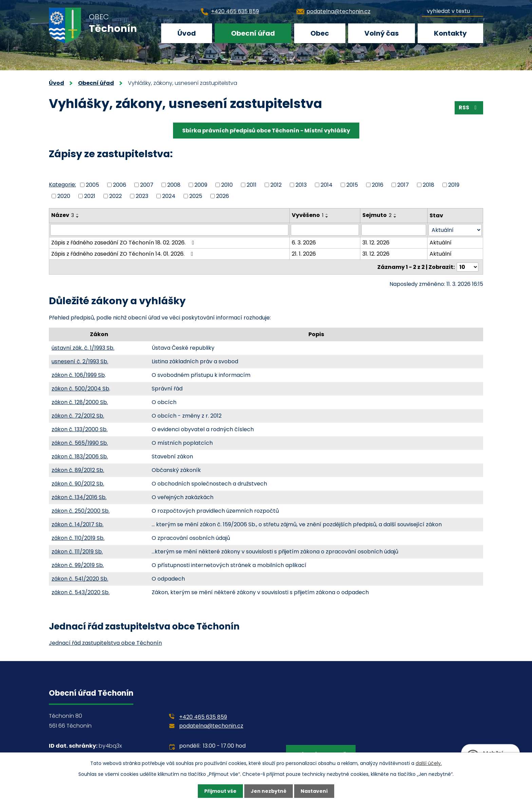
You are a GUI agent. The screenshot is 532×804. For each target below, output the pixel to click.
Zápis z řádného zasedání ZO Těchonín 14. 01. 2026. (123, 254)
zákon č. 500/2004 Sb (80, 389)
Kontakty (450, 33)
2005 (92, 185)
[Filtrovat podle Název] (169, 230)
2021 (90, 196)
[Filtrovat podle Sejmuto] (394, 230)
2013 (301, 185)
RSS (469, 107)
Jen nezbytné (269, 791)
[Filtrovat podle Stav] (455, 230)
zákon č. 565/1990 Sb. (80, 443)
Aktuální (441, 243)
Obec (320, 33)
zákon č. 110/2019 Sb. (78, 538)
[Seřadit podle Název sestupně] (78, 217)
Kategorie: (62, 185)
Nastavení (314, 791)
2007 (147, 185)
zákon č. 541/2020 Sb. (80, 579)
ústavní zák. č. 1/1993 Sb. (83, 348)
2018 (429, 185)
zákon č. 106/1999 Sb (78, 375)
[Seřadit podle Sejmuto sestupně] (395, 217)
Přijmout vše (220, 791)
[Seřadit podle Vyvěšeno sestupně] (327, 217)
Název (63, 215)
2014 (327, 185)
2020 (64, 196)
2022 (116, 196)
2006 (120, 185)
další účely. (429, 763)
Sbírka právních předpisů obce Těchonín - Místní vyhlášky (266, 131)
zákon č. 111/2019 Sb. (77, 552)
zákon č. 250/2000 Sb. (81, 511)
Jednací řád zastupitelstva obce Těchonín (105, 643)
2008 (174, 185)
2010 (227, 185)
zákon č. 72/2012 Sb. (78, 416)
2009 (201, 185)
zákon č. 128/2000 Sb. (80, 402)
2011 (252, 185)
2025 (196, 196)
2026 (223, 196)
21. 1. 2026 (304, 254)
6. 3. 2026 (304, 243)
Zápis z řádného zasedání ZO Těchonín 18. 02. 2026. (124, 243)
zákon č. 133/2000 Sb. (80, 429)
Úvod (187, 33)
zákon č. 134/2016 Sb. (79, 497)
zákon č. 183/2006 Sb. (80, 456)
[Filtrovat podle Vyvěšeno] (325, 230)
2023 (142, 196)
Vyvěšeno (308, 215)
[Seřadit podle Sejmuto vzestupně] (395, 214)
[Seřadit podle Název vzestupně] (78, 214)
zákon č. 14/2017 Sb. (78, 524)
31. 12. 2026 (376, 243)
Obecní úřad (253, 33)
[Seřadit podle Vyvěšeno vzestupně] (327, 214)
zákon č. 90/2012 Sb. (78, 484)
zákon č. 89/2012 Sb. (78, 470)
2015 (352, 185)
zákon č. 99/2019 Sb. (78, 565)
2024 (169, 196)
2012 (276, 185)
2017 (403, 185)
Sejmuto (377, 215)
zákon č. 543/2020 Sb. (81, 592)
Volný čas (382, 33)
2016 (378, 185)
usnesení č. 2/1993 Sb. (80, 361)
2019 (454, 185)
